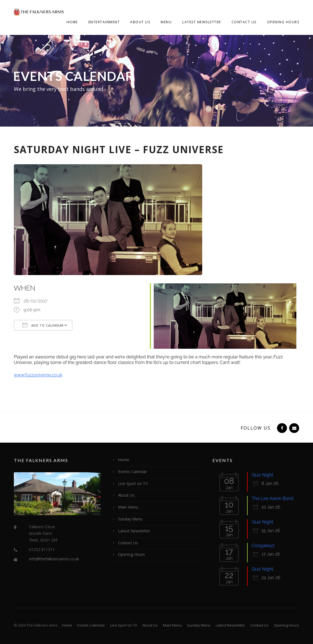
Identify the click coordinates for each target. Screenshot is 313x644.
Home (72, 22)
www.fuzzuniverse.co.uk (38, 375)
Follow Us (256, 428)
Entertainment (104, 22)
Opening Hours (283, 22)
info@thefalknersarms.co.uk (54, 559)
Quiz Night (262, 475)
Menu (166, 22)
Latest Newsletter (202, 22)
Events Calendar (132, 472)
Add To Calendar (43, 325)
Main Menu (128, 507)
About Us (140, 22)
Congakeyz (263, 546)
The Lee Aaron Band (273, 498)
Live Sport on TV (133, 483)
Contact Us (244, 22)
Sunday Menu (130, 519)
